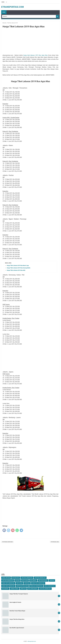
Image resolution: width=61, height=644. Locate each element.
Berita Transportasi (50, 586)
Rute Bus (18, 580)
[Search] (29, 16)
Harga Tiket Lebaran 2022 (38, 583)
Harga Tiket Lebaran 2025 (8, 583)
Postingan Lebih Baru (7, 542)
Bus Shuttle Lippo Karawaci (17, 628)
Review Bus (27, 583)
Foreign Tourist (15, 589)
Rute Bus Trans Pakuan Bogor (17, 611)
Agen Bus (52, 580)
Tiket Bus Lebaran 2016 (27, 578)
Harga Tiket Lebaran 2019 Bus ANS (16, 270)
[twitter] (9, 530)
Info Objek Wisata (43, 580)
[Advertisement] (30, 41)
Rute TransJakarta (33, 589)
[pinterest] (13, 530)
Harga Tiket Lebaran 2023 (8, 586)
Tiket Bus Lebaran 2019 (8, 580)
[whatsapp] (17, 530)
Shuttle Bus (25, 580)
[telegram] (21, 530)
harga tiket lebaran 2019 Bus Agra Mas (35, 55)
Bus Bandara (5, 589)
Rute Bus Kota (16, 578)
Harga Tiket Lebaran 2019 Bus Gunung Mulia (19, 268)
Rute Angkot (33, 580)
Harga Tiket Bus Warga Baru (17, 619)
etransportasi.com (13, 7)
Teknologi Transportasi (36, 586)
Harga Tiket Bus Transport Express (19, 594)
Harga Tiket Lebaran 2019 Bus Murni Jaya (18, 265)
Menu (4, 12)
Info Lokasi (19, 583)
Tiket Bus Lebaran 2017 (40, 578)
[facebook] (4, 530)
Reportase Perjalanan (22, 586)
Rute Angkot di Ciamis (15, 602)
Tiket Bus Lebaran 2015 (45, 589)
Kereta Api (23, 589)
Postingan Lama (55, 542)
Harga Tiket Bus (6, 578)
